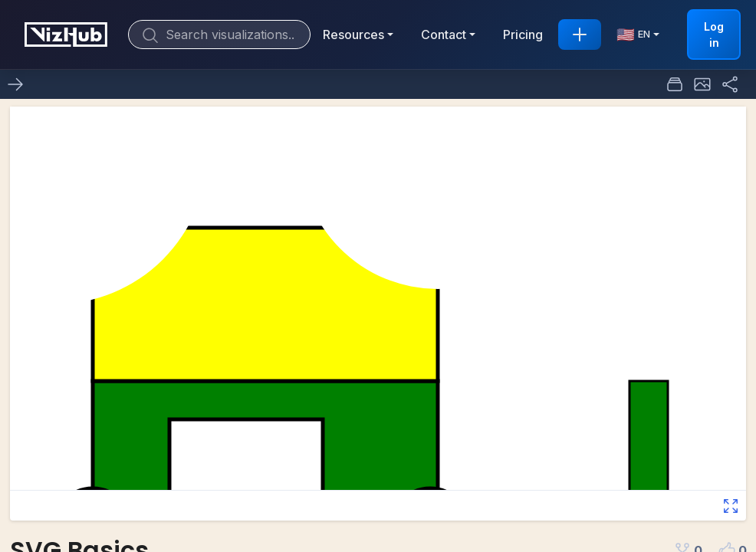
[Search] (219, 34)
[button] (702, 84)
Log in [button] (714, 34)
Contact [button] (444, 34)
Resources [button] (353, 34)
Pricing (523, 34)
